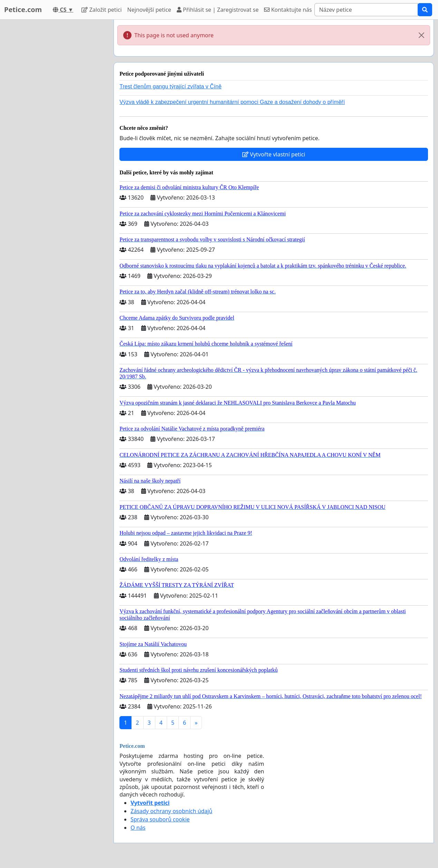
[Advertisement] (55, 123)
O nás (138, 828)
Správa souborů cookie (160, 819)
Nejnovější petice (149, 10)
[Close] (421, 35)
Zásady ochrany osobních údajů (171, 811)
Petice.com (23, 9)
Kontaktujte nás (288, 10)
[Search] (366, 10)
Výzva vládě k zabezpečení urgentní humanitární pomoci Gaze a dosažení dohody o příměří (232, 102)
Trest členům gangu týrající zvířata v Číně (171, 86)
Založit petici (101, 10)
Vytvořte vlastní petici (274, 154)
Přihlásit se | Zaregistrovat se (218, 10)
